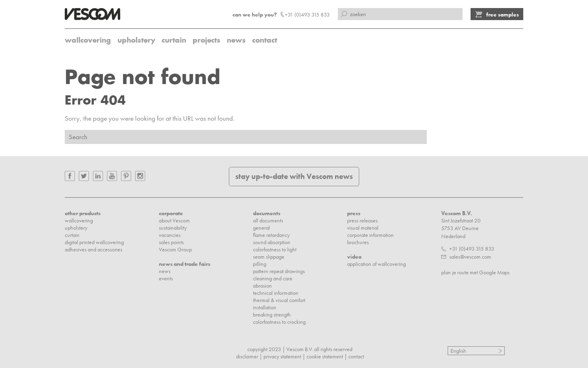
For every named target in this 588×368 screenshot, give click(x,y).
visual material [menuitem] (363, 228)
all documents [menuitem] (268, 220)
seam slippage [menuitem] (269, 257)
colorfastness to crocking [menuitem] (279, 322)
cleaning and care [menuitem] (273, 278)
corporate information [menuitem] (370, 235)
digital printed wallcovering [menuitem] (94, 242)
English (458, 351)
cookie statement (325, 356)
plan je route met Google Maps (475, 272)
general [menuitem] (261, 228)
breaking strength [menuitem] (272, 315)
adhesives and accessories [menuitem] (94, 249)
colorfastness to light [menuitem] (275, 249)
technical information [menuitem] (276, 293)
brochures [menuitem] (358, 242)
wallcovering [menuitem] (88, 40)
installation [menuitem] (265, 307)
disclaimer (247, 356)
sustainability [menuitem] (173, 228)
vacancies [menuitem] (170, 235)
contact (356, 356)
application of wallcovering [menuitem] (376, 264)
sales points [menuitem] (171, 242)
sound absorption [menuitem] (272, 242)
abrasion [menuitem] (262, 286)
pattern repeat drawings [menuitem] (279, 271)
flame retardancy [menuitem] (271, 235)
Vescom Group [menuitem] (175, 249)
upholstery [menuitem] (136, 40)
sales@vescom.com (470, 257)
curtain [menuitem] (174, 40)
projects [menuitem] (207, 40)
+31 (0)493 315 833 (472, 249)
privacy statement (282, 356)
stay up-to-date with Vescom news (294, 176)
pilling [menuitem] (260, 264)
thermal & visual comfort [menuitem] (279, 300)
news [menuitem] (236, 40)
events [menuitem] (166, 278)
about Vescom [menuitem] (174, 220)
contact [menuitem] (265, 40)
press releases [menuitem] (362, 220)
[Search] (246, 137)
